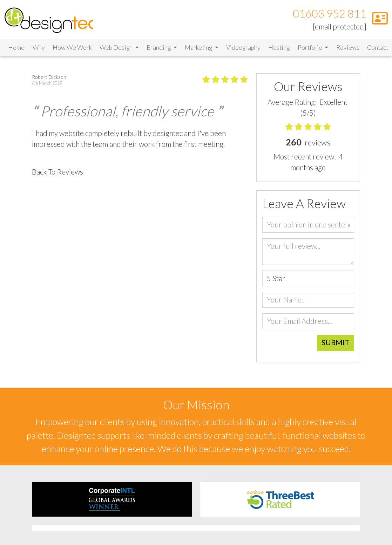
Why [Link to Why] (39, 47)
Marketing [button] (199, 47)
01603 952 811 (330, 13)
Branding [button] (159, 47)
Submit (336, 342)
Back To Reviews (58, 172)
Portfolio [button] (310, 47)
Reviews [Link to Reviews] (348, 47)
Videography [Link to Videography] (243, 47)
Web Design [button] (117, 47)
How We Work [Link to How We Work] (72, 47)
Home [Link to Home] (16, 47)
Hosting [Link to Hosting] (279, 47)
